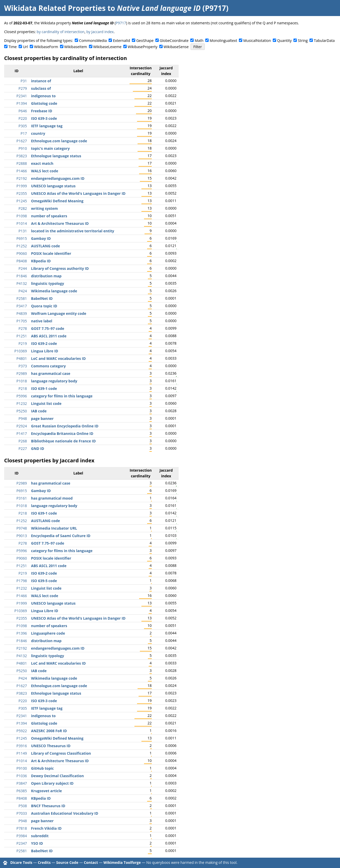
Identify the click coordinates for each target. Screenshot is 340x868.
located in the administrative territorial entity (73, 231)
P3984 (22, 836)
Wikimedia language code (54, 291)
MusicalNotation (257, 40)
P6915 (22, 238)
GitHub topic (42, 768)
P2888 (22, 163)
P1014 (22, 223)
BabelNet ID (42, 298)
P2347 (22, 843)
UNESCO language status (53, 186)
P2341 (22, 96)
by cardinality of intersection (61, 32)
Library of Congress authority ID (60, 268)
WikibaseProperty (143, 47)
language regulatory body (54, 381)
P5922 (22, 731)
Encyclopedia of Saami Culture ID (61, 536)
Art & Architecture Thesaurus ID (60, 223)
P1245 (22, 201)
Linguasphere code (48, 633)
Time (13, 47)
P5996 (22, 396)
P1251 (22, 336)
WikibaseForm (46, 47)
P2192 (22, 178)
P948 (23, 418)
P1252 (22, 246)
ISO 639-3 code (44, 118)
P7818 (22, 828)
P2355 (22, 193)
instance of (41, 81)
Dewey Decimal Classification (57, 776)
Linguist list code (46, 403)
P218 (23, 388)
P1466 (22, 171)
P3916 (22, 746)
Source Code (67, 862)
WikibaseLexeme (107, 47)
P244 (23, 268)
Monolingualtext (223, 40)
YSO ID (37, 843)
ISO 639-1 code (44, 388)
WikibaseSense (176, 47)
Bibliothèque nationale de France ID (63, 441)
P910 (23, 148)
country (38, 133)
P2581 (22, 298)
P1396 (22, 633)
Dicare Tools (21, 862)
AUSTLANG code (46, 246)
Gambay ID (41, 238)
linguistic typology (48, 283)
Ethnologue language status (56, 156)
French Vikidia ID (46, 828)
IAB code (39, 411)
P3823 (22, 156)
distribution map (46, 276)
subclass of (41, 88)
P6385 (22, 791)
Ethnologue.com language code (59, 141)
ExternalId (122, 40)
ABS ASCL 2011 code (49, 336)
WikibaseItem (76, 47)
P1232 (22, 403)
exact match (42, 163)
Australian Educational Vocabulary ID (65, 813)
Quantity (284, 40)
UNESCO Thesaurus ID (51, 746)
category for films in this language (62, 396)
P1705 (22, 321)
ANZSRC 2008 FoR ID (49, 731)
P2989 (22, 373)
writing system (44, 208)
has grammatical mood (52, 498)
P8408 (22, 261)
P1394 (22, 103)
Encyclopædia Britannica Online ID (62, 433)
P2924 (22, 426)
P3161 (22, 498)
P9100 (22, 768)
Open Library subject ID (52, 783)
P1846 (22, 276)
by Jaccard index (100, 32)
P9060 (22, 253)
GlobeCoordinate (174, 40)
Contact (91, 862)
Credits (44, 862)
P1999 (22, 186)
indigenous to (43, 96)
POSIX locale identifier (51, 253)
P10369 (21, 351)
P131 (23, 231)
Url (25, 47)
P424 (23, 291)
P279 (23, 88)
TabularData (324, 40)
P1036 (22, 776)
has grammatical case (51, 373)
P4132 (22, 283)
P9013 (22, 536)
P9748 (22, 528)
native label (42, 321)
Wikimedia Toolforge (122, 862)
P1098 (22, 216)
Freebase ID (42, 111)
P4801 (22, 358)
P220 (23, 118)
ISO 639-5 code (44, 581)
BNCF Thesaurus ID (48, 806)
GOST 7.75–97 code (48, 328)
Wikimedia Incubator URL (54, 528)
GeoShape (145, 40)
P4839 (22, 313)
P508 (23, 806)
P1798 (22, 581)
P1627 (22, 141)
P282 (23, 208)
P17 (24, 133)
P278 (23, 328)
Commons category (48, 366)
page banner (42, 418)
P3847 (22, 783)
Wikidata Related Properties (55, 8)
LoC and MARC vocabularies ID (58, 358)
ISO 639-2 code (44, 343)
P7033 (22, 813)
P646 (23, 111)
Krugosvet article (46, 791)
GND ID (38, 448)
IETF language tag (47, 126)
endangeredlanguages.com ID (58, 178)
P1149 (22, 753)
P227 (23, 448)
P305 (23, 126)
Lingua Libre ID (45, 351)
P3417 (22, 306)
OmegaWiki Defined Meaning (57, 201)
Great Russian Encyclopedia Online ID (65, 426)
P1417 (22, 433)
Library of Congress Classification (61, 753)
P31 (24, 81)
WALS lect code (45, 171)
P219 (23, 343)
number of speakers (49, 216)
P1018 (22, 381)
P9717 (121, 23)
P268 (23, 441)
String (303, 40)
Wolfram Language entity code (59, 313)
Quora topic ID (44, 306)
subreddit (40, 836)
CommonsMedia (93, 40)
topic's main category (50, 148)
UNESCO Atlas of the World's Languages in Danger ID (78, 193)
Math (199, 40)
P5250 (22, 411)
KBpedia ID (41, 261)
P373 (23, 366)
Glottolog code (44, 103)
